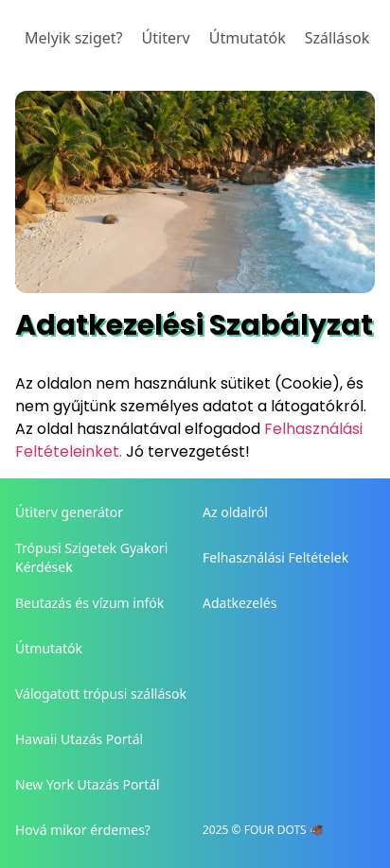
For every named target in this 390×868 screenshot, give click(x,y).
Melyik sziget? (74, 38)
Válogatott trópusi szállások (101, 694)
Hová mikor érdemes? (83, 830)
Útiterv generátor (69, 512)
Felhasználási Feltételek (275, 557)
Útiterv (166, 38)
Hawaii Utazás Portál (79, 739)
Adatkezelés (239, 603)
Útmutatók (248, 38)
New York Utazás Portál (88, 784)
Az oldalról (235, 512)
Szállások (337, 38)
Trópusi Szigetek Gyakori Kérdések (91, 557)
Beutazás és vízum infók (89, 603)
